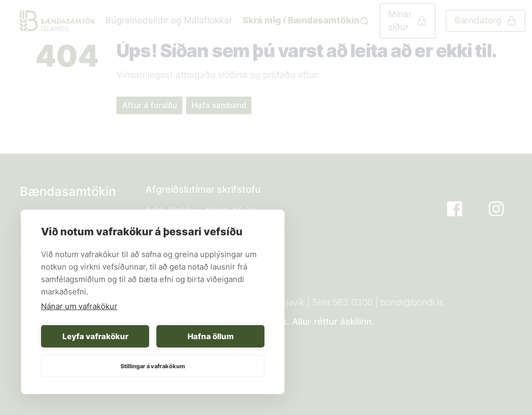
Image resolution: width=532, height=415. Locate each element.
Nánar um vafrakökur (79, 306)
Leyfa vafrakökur (95, 336)
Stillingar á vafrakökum (153, 366)
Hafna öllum (211, 336)
